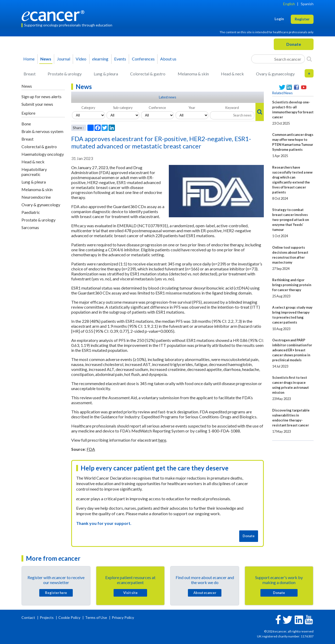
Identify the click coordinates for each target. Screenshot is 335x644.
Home (29, 59)
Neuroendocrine (36, 197)
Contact (29, 617)
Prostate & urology (65, 74)
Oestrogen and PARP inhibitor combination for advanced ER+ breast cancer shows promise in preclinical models (292, 350)
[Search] (309, 59)
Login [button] (279, 19)
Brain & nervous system (42, 131)
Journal (64, 59)
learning (100, 59)
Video (81, 59)
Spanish (307, 4)
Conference (157, 108)
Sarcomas (30, 227)
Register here (56, 593)
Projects (47, 617)
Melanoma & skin (193, 74)
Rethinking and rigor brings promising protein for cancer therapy (292, 285)
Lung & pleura (106, 74)
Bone (26, 124)
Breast (30, 74)
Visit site (130, 593)
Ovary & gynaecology (275, 74)
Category (88, 108)
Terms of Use (96, 617)
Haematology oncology (43, 154)
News (46, 59)
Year (192, 108)
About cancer (205, 593)
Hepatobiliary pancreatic (34, 172)
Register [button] (302, 19)
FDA (91, 449)
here (162, 440)
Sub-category (123, 108)
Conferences (143, 59)
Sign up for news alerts (41, 96)
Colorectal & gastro (148, 74)
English (289, 4)
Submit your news (37, 104)
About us (168, 59)
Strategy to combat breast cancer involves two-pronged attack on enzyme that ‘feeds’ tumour (291, 220)
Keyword (232, 108)
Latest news (167, 97)
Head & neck (232, 74)
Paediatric (31, 212)
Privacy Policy (123, 617)
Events (120, 59)
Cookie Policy (69, 617)
